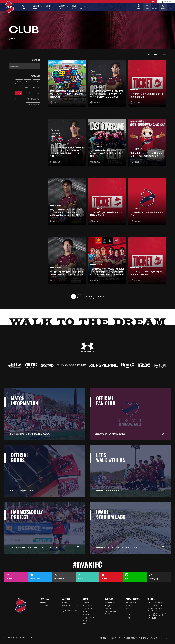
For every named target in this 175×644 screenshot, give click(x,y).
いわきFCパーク (88, 618)
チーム (128, 615)
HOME (148, 54)
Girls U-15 (108, 609)
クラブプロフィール (90, 606)
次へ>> (101, 297)
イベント (129, 606)
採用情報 (102, 638)
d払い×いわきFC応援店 (155, 606)
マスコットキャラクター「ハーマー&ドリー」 (155, 609)
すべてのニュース (132, 603)
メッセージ (87, 612)
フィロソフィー (88, 609)
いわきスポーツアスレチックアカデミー (113, 612)
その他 (128, 618)
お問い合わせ (115, 638)
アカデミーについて (111, 603)
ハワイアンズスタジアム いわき (71, 611)
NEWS (156, 54)
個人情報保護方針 (131, 638)
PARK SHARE (152, 618)
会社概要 (86, 603)
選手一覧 (43, 603)
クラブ (128, 612)
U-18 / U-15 (109, 606)
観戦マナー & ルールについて (70, 606)
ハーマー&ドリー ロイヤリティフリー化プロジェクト (157, 614)
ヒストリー (87, 615)
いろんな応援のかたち (155, 603)
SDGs (85, 624)
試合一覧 (65, 603)
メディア (129, 609)
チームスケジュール (47, 606)
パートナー (87, 621)
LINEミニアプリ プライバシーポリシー (156, 638)
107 (92, 297)
